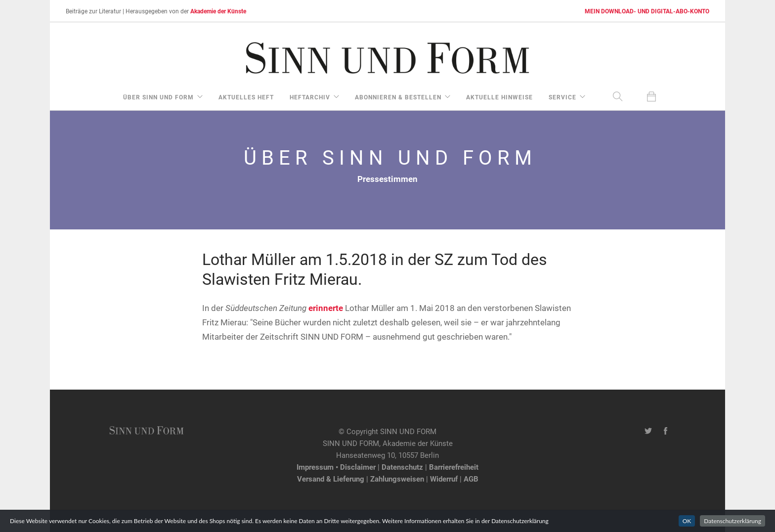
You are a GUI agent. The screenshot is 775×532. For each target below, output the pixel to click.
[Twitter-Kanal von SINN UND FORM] (648, 431)
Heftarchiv (310, 97)
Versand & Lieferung (331, 479)
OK (687, 521)
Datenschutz (402, 467)
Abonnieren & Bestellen (398, 97)
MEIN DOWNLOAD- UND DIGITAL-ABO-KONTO (647, 11)
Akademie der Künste (218, 11)
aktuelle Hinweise (499, 97)
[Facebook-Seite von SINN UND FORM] (666, 431)
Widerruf (444, 479)
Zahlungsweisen (397, 479)
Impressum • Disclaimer (336, 467)
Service (562, 97)
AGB (471, 479)
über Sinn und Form (158, 97)
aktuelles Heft (246, 97)
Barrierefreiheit (454, 467)
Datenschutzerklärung (732, 521)
